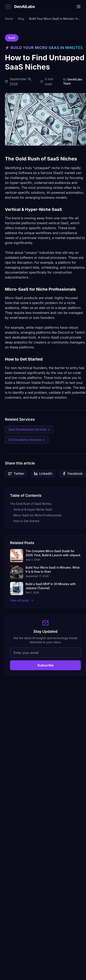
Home (9, 19)
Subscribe (45, 665)
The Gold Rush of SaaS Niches (31, 504)
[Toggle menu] (79, 7)
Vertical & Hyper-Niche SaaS (33, 509)
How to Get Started (26, 521)
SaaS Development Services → (29, 429)
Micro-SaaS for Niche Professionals (37, 515)
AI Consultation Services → (27, 440)
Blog (21, 19)
